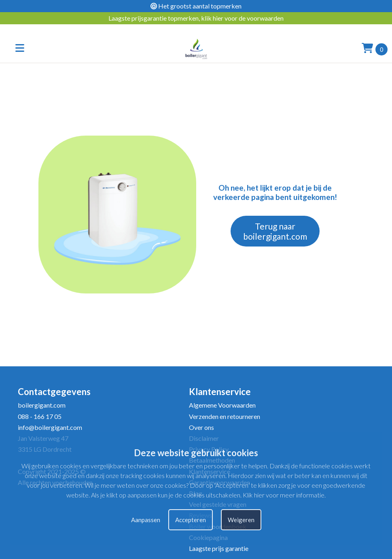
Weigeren (241, 520)
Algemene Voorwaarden (222, 405)
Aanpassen (146, 520)
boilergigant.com (42, 405)
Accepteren (191, 520)
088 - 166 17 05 (40, 416)
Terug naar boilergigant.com (275, 231)
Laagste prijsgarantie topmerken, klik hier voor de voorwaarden (196, 18)
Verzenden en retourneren (225, 416)
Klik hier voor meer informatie (284, 495)
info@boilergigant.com (50, 427)
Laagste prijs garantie (219, 548)
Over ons (201, 427)
